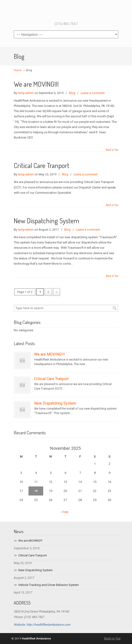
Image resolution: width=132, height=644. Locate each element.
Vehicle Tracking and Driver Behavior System (49, 585)
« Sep (65, 512)
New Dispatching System (47, 220)
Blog (72, 93)
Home (18, 70)
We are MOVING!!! (36, 84)
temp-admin (26, 93)
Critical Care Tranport (42, 165)
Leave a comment (93, 93)
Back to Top (112, 150)
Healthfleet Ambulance (66, 10)
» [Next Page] (57, 292)
